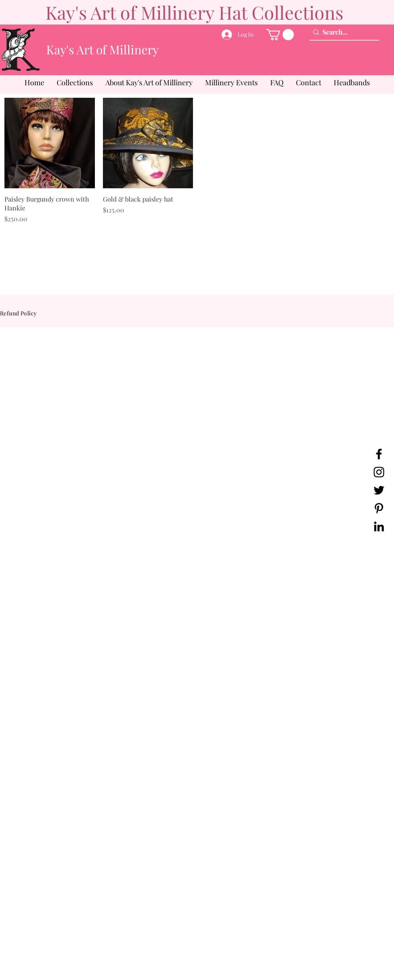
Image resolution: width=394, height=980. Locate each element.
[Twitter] (379, 490)
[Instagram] (379, 472)
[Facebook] (379, 454)
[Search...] (342, 32)
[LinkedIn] (379, 526)
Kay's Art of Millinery (103, 49)
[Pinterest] (379, 508)
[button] (280, 35)
